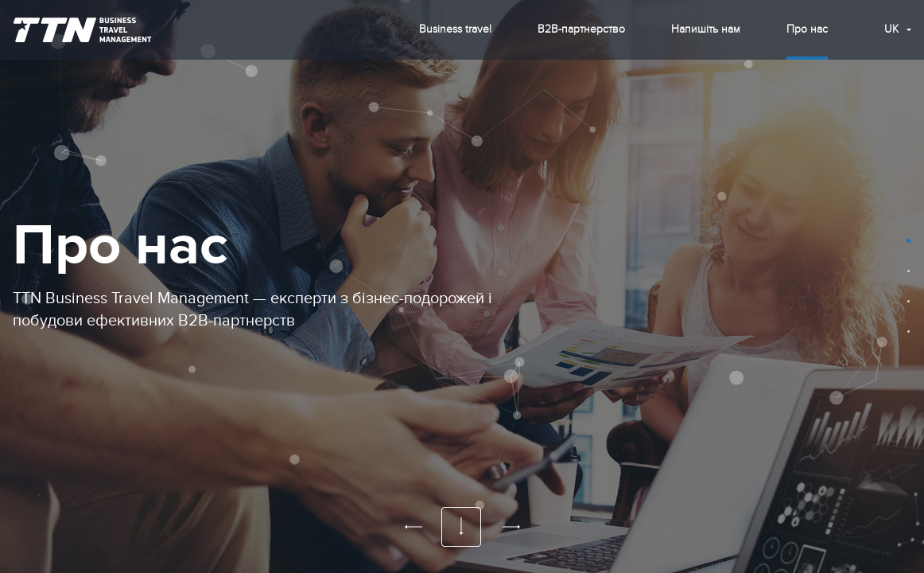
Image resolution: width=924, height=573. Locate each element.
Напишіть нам (706, 29)
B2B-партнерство (581, 29)
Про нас (807, 29)
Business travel (455, 29)
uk (891, 29)
